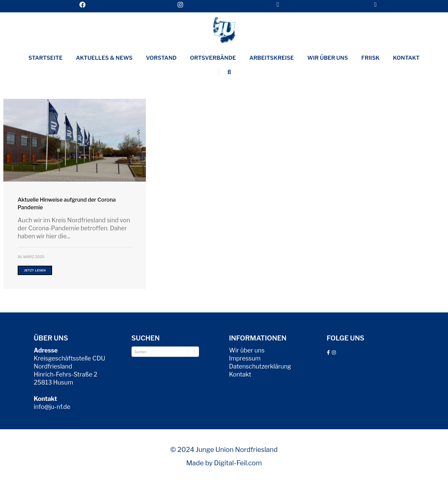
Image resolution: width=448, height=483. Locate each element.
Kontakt (406, 58)
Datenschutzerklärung (260, 366)
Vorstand (161, 58)
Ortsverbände (213, 58)
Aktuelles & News (104, 58)
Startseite (45, 58)
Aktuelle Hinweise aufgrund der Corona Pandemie (67, 204)
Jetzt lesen (35, 270)
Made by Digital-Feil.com (224, 463)
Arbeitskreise (272, 58)
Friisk (370, 58)
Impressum (245, 358)
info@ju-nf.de (52, 407)
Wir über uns (327, 58)
